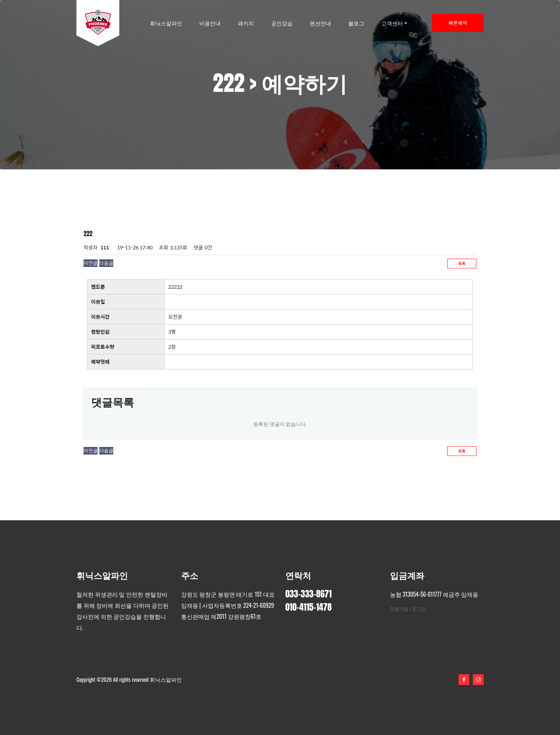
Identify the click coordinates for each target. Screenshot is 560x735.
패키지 (246, 23)
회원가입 (399, 609)
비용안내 (210, 23)
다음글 (106, 263)
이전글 (91, 263)
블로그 (356, 23)
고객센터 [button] (392, 23)
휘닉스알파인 (166, 23)
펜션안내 (320, 23)
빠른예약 (458, 23)
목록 (462, 264)
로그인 (419, 609)
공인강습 (282, 23)
